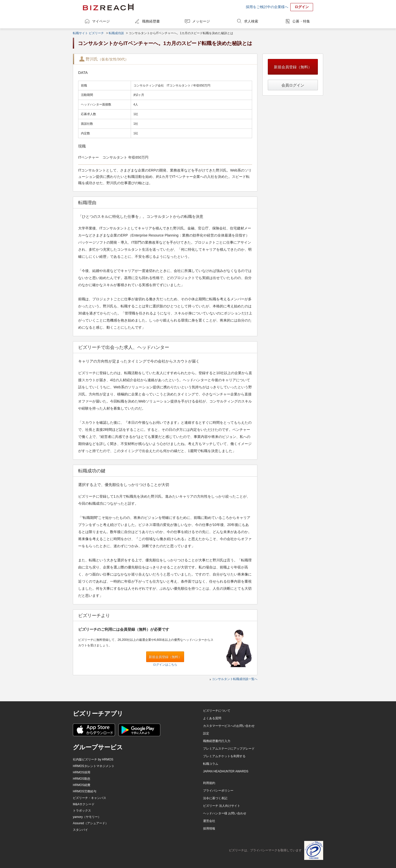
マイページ (101, 21)
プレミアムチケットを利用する (224, 756)
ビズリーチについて (217, 711)
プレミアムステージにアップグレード (229, 749)
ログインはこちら (165, 665)
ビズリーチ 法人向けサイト (222, 806)
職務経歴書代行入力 (217, 741)
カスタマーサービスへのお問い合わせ (229, 726)
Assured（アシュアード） (91, 823)
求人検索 (251, 21)
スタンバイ (80, 830)
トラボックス (82, 811)
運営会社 (209, 821)
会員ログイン (293, 85)
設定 (206, 733)
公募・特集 (301, 21)
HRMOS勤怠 (82, 779)
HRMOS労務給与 (85, 791)
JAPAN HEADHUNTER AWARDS (226, 771)
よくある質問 (212, 718)
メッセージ (201, 21)
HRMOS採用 (82, 772)
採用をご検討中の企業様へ (267, 7)
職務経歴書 (151, 21)
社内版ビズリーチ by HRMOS (93, 759)
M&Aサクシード (84, 804)
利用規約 (209, 783)
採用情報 (209, 829)
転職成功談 (116, 33)
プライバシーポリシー (218, 791)
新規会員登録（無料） (165, 657)
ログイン (302, 7)
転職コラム (211, 764)
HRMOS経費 (82, 785)
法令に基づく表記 (215, 798)
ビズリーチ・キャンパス (90, 798)
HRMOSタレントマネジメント (94, 766)
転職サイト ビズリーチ (88, 33)
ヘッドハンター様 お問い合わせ (225, 813)
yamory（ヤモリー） (87, 817)
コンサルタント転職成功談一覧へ (235, 679)
